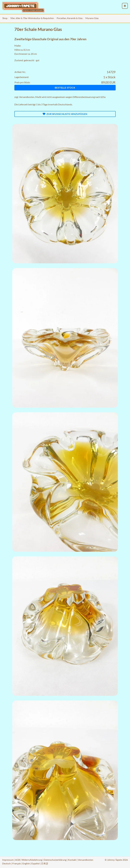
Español (35, 863)
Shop (5, 18)
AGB (18, 860)
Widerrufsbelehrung (32, 860)
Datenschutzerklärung (55, 860)
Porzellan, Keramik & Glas (70, 18)
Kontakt (72, 860)
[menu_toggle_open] (125, 6)
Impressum (8, 860)
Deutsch (6, 863)
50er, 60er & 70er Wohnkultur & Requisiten (32, 18)
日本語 (45, 863)
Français (17, 863)
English (26, 863)
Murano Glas (92, 18)
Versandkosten (27, 97)
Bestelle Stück (65, 88)
